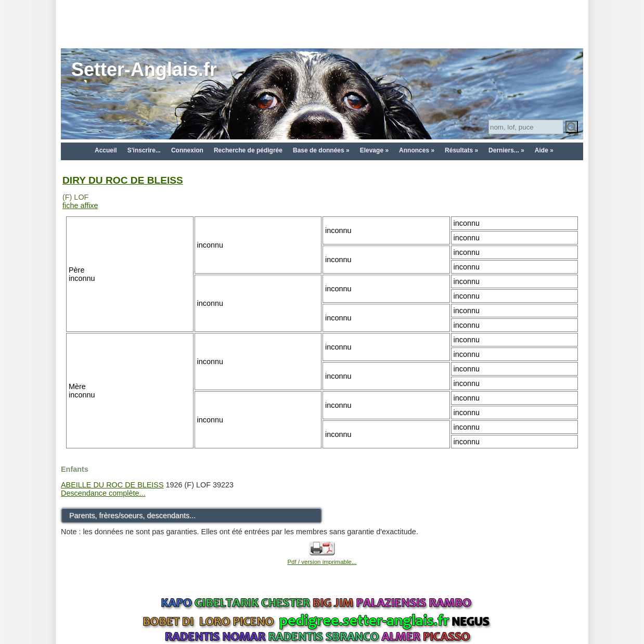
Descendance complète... (103, 493)
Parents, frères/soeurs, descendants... (132, 516)
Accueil (106, 150)
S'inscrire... (144, 150)
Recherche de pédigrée (248, 150)
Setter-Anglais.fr (144, 69)
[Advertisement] (322, 23)
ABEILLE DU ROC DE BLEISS (112, 485)
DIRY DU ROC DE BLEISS (123, 180)
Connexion (187, 150)
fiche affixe (80, 205)
